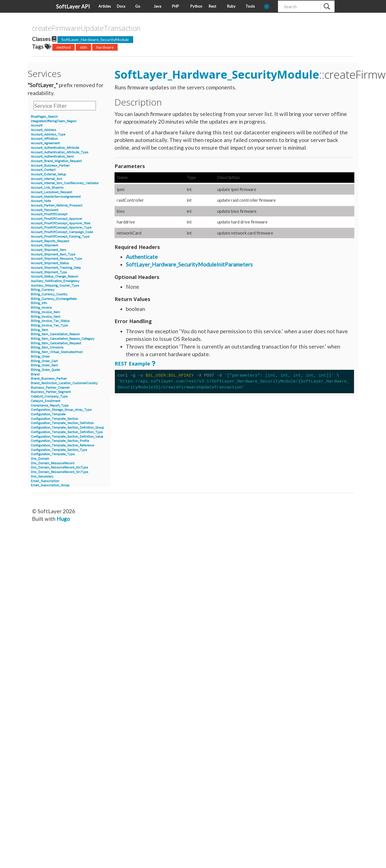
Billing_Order (40, 357)
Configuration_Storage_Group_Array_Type (61, 410)
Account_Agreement (45, 143)
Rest (212, 6)
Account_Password (45, 210)
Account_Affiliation (44, 139)
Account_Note (41, 201)
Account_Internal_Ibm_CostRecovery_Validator (65, 183)
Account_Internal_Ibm (47, 179)
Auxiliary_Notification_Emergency (55, 281)
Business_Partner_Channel (50, 388)
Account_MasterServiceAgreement (56, 197)
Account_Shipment (44, 245)
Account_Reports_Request (50, 241)
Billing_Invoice (41, 308)
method (64, 47)
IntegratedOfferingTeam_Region (54, 121)
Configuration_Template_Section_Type (59, 450)
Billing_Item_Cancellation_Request (56, 343)
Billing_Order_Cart (44, 361)
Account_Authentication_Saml (52, 157)
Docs (121, 6)
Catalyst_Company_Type (49, 397)
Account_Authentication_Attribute (55, 148)
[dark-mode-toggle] (269, 6)
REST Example (132, 364)
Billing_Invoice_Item (45, 312)
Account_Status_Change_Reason (54, 277)
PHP (175, 6)
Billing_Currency (43, 290)
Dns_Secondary (42, 477)
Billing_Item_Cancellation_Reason (55, 334)
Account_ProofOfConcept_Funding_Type (60, 237)
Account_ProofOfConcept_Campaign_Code (62, 232)
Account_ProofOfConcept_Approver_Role (61, 223)
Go (138, 6)
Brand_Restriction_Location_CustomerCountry (64, 383)
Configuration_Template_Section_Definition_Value (67, 437)
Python (196, 6)
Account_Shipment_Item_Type (53, 254)
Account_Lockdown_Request (51, 192)
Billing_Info (39, 303)
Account (37, 125)
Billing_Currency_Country (49, 294)
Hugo (63, 519)
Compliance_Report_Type (50, 406)
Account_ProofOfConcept (49, 214)
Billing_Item (39, 330)
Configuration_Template (48, 414)
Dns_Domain (40, 459)
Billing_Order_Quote (45, 370)
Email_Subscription (45, 481)
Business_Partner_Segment (51, 392)
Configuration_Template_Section (54, 419)
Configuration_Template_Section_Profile (60, 441)
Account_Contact (43, 170)
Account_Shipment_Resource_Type (56, 259)
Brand (35, 374)
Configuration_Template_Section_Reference (62, 445)
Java (157, 6)
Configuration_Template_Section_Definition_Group (67, 428)
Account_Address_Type (48, 135)
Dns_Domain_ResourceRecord (53, 463)
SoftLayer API (73, 6)
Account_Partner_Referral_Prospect (57, 206)
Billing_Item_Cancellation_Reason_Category (63, 339)
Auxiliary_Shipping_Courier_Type (55, 286)
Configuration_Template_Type (53, 454)
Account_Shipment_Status (50, 263)
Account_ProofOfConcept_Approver (57, 219)
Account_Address (44, 130)
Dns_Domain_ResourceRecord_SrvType (60, 472)
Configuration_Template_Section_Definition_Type (67, 432)
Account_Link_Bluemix (47, 188)
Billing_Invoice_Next (46, 317)
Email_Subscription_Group (50, 485)
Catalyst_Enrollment (46, 401)
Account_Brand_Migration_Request (56, 161)
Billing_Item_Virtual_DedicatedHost (57, 352)
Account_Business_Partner (50, 166)
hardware (105, 47)
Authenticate (142, 257)
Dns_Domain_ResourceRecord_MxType (59, 468)
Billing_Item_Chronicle (47, 348)
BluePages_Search (44, 117)
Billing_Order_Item (44, 365)
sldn (83, 47)
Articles (105, 6)
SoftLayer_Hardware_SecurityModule (95, 39)
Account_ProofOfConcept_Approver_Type (61, 228)
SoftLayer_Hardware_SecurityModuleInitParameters (189, 264)
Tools (250, 6)
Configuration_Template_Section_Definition (62, 423)
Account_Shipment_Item (48, 250)
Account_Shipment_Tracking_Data (56, 268)
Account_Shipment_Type (49, 272)
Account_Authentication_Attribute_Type (60, 152)
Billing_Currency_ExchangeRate (54, 299)
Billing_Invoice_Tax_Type (49, 325)
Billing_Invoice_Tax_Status (50, 321)
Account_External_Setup (48, 174)
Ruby (231, 6)
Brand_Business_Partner (49, 379)
